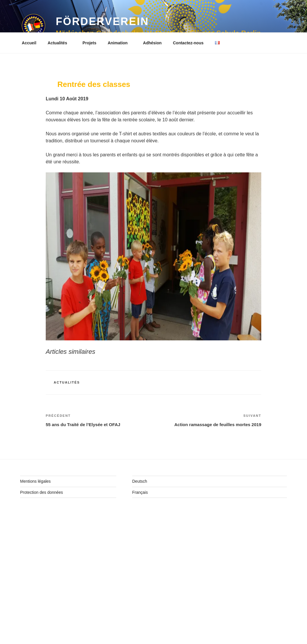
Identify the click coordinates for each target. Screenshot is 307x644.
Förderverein (102, 21)
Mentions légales (35, 481)
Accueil (29, 43)
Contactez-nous (188, 43)
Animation (120, 43)
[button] (33, 26)
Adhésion (152, 43)
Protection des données (42, 492)
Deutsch (140, 481)
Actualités (60, 43)
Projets (89, 43)
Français (140, 492)
